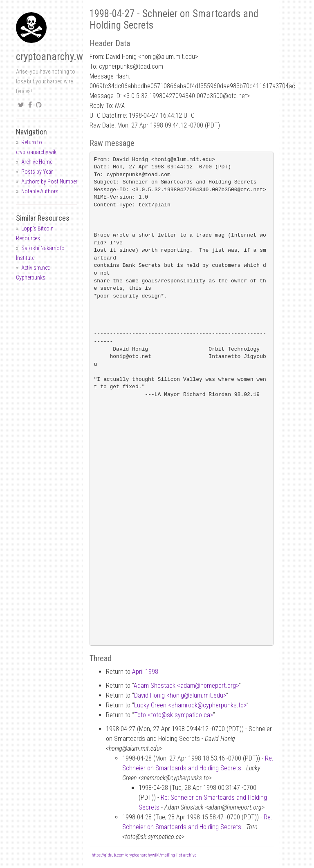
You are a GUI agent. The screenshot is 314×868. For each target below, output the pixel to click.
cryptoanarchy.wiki (54, 57)
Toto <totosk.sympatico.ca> (174, 715)
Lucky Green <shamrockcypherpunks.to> (190, 705)
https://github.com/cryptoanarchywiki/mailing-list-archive (144, 855)
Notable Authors (40, 191)
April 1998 (145, 672)
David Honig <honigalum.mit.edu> (180, 695)
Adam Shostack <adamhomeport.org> (186, 686)
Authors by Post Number (49, 181)
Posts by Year (37, 172)
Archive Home (37, 162)
